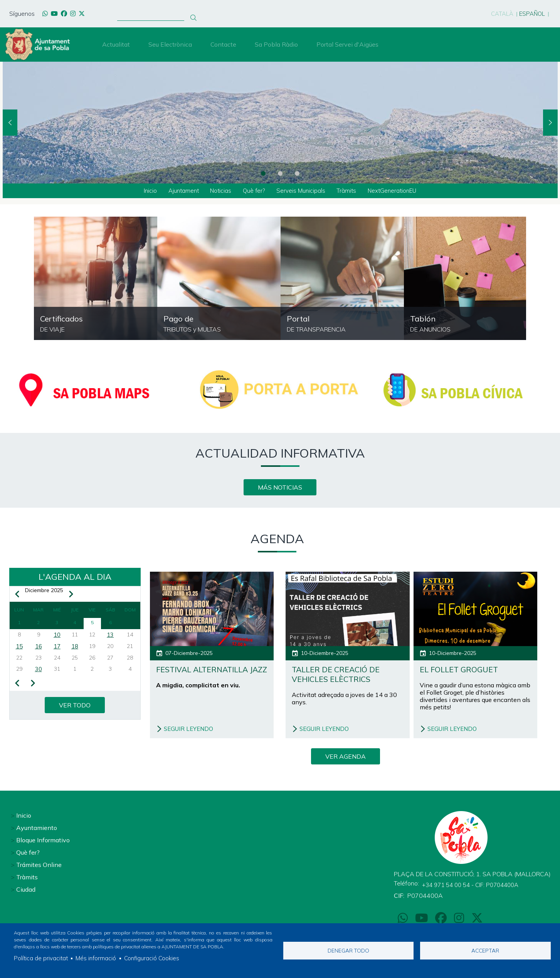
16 (39, 649)
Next (550, 123)
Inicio (24, 815)
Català (498, 13)
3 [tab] (297, 173)
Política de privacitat (41, 958)
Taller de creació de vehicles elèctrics (341, 676)
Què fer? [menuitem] (253, 191)
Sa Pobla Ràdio (276, 44)
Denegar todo (348, 950)
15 (19, 649)
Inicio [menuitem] (143, 191)
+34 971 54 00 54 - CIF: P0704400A (474, 884)
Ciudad (26, 889)
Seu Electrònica (170, 44)
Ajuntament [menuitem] (179, 191)
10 (57, 637)
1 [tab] (263, 173)
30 (39, 673)
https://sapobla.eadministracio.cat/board (466, 279)
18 (75, 649)
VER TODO (75, 709)
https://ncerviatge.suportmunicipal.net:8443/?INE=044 (96, 279)
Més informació (98, 958)
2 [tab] (280, 173)
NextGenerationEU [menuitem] (398, 191)
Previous (10, 123)
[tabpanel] (280, 123)
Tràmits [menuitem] (350, 191)
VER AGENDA (346, 758)
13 (110, 637)
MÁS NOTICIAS (280, 488)
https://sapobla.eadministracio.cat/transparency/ (342, 279)
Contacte (223, 44)
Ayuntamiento (37, 827)
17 (57, 649)
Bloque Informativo (43, 839)
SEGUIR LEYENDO (190, 731)
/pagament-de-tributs (219, 279)
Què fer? (28, 852)
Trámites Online (39, 864)
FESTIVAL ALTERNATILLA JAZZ (208, 676)
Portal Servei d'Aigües (347, 44)
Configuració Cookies (155, 958)
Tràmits (27, 876)
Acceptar (485, 950)
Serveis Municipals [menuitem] (303, 191)
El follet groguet (463, 671)
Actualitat (116, 44)
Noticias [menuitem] (218, 191)
